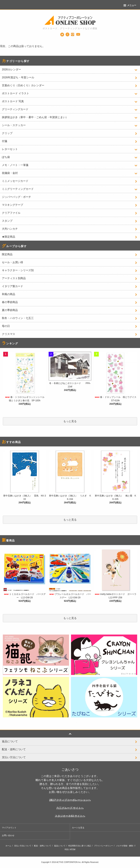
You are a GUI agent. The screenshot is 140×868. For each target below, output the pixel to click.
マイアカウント (9, 828)
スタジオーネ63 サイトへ (70, 816)
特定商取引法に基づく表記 (80, 846)
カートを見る (78, 828)
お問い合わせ (8, 835)
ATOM (73, 850)
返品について (60, 846)
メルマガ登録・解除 (124, 846)
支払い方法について (23, 846)
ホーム (8, 846)
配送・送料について (43, 846)
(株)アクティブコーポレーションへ (70, 800)
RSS (67, 850)
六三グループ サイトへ (70, 808)
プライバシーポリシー (103, 846)
